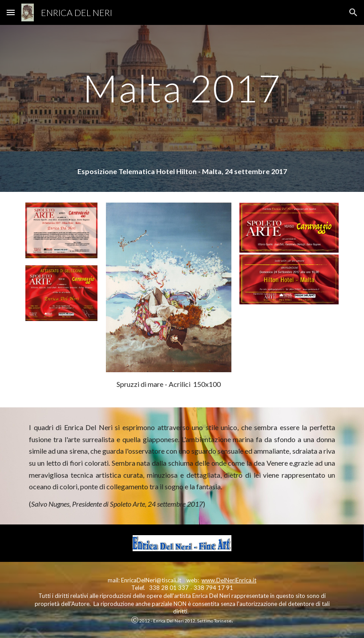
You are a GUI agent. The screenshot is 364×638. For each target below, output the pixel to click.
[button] (11, 12)
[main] (182, 88)
